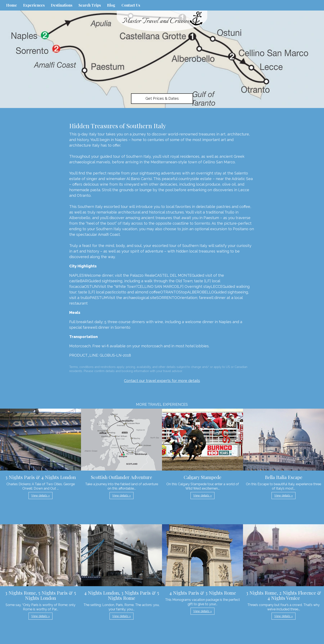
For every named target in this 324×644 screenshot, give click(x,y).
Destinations (62, 5)
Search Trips (90, 5)
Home (12, 5)
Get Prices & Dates (162, 98)
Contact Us (131, 5)
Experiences (34, 5)
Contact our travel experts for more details (162, 381)
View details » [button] (40, 496)
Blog (111, 5)
